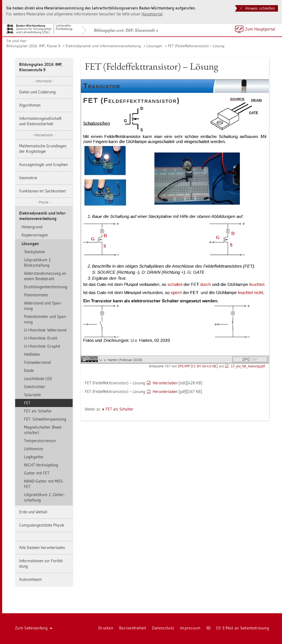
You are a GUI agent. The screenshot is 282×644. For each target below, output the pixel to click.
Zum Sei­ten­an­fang (34, 628)
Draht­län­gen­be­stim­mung (46, 287)
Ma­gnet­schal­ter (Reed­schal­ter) (43, 430)
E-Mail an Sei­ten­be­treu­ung (243, 628)
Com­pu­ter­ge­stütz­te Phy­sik (42, 525)
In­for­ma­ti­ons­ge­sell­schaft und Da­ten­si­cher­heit (40, 121)
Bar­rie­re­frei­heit (133, 628)
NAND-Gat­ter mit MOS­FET (44, 484)
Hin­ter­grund (32, 227)
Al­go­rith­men (30, 105)
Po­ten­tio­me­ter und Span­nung (45, 319)
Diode (29, 370)
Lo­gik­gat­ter (34, 457)
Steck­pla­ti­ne (34, 252)
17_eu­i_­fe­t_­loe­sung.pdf (248, 366)
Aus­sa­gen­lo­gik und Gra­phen (43, 165)
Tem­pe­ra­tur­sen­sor (40, 441)
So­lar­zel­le (32, 395)
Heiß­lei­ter (32, 354)
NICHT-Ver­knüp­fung (41, 465)
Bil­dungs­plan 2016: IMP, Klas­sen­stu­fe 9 (126, 30)
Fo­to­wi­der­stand (37, 362)
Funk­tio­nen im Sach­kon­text (43, 191)
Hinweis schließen (257, 8)
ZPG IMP (184, 366)
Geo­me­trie (28, 178)
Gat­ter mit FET (37, 473)
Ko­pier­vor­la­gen (35, 235)
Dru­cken (106, 628)
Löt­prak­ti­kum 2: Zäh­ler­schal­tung (44, 497)
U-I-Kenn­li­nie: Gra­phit (42, 346)
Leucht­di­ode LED (38, 379)
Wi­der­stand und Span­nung (43, 306)
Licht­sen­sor (34, 449)
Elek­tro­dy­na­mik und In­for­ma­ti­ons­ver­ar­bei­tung (103, 46)
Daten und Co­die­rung (37, 92)
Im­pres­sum (190, 628)
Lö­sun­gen (154, 46)
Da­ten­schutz (163, 628)
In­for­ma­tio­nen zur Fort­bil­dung (41, 563)
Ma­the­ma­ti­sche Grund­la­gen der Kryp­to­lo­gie (43, 149)
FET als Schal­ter (38, 411)
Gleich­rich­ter (35, 387)
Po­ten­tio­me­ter (36, 295)
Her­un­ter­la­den (165, 383)
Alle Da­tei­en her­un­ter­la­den (42, 548)
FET (27, 403)
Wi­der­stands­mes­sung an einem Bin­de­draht (45, 276)
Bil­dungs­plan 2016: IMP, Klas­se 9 (33, 46)
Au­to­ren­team (31, 579)
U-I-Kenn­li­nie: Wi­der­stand (45, 330)
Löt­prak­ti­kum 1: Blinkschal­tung (38, 262)
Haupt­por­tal (152, 14)
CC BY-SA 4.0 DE (204, 366)
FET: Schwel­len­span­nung (45, 419)
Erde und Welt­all (33, 512)
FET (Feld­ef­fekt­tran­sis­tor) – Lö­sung (196, 46)
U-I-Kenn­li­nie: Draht (41, 338)
